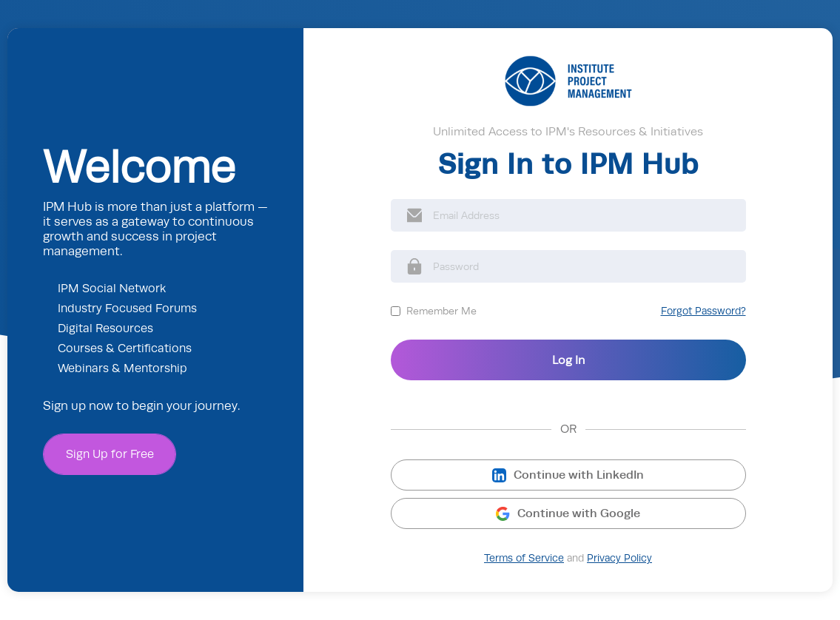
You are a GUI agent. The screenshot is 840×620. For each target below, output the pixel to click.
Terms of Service (524, 558)
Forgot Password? (703, 311)
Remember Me (441, 311)
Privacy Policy (619, 558)
